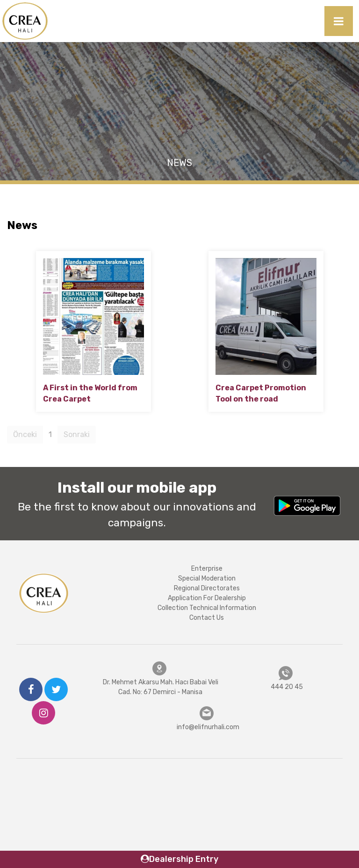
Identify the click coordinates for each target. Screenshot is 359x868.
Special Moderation (207, 578)
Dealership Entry (179, 859)
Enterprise (207, 569)
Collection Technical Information (207, 608)
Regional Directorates (207, 588)
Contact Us (207, 618)
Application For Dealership (207, 598)
